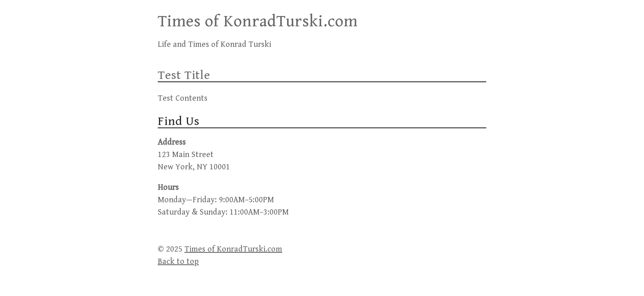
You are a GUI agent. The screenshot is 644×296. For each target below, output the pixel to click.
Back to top (178, 262)
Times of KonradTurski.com (258, 21)
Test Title (184, 75)
